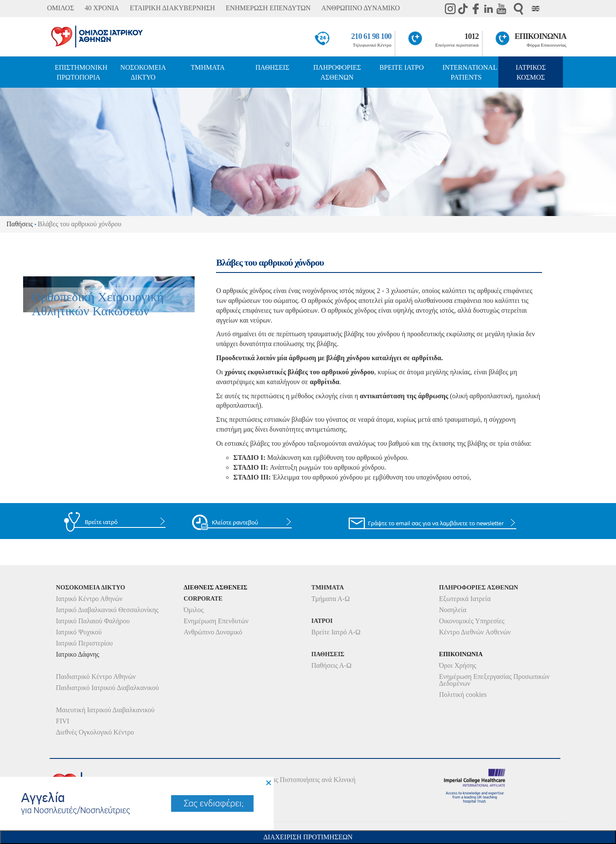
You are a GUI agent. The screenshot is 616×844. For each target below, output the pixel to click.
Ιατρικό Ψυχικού (79, 632)
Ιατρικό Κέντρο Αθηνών (89, 599)
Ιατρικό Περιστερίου (84, 643)
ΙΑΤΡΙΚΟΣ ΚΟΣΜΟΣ (531, 72)
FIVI (63, 721)
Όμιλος (194, 610)
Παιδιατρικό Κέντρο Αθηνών (96, 677)
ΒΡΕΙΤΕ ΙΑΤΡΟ (402, 67)
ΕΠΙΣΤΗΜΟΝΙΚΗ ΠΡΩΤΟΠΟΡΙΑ (81, 72)
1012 (472, 36)
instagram (450, 9)
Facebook (476, 9)
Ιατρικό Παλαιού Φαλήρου (93, 621)
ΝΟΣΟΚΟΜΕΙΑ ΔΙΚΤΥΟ (143, 72)
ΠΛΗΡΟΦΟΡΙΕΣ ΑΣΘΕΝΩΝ (337, 72)
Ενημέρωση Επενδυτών (216, 621)
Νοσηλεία (453, 610)
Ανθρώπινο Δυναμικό (213, 632)
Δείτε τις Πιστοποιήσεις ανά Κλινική (305, 780)
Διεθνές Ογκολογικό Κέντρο (95, 732)
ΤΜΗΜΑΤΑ (208, 67)
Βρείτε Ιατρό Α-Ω (336, 632)
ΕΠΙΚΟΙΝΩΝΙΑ (540, 36)
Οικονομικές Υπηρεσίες (472, 621)
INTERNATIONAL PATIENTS (470, 72)
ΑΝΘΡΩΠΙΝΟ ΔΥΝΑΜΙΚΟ (361, 8)
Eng (536, 9)
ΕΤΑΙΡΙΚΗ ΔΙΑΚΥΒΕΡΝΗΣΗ (172, 8)
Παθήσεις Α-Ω (332, 665)
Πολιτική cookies (463, 694)
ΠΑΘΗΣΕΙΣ (272, 67)
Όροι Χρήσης (458, 665)
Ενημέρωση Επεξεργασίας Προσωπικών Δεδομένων (494, 680)
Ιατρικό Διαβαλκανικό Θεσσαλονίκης (107, 610)
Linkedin (489, 9)
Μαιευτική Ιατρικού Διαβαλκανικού (105, 710)
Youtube (501, 9)
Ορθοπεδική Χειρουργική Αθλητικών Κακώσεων (98, 304)
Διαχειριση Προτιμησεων (308, 837)
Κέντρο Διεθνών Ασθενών (475, 632)
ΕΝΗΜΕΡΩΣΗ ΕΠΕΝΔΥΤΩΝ (268, 8)
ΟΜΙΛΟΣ (61, 8)
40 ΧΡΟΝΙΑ (102, 8)
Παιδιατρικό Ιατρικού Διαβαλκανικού (108, 688)
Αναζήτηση (518, 9)
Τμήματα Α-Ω (331, 599)
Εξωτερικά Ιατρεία (465, 599)
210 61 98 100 (371, 36)
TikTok (463, 9)
